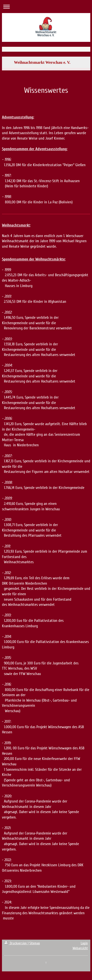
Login (84, 943)
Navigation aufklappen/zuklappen (46, 7)
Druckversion (16, 943)
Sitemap (35, 943)
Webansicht (80, 948)
